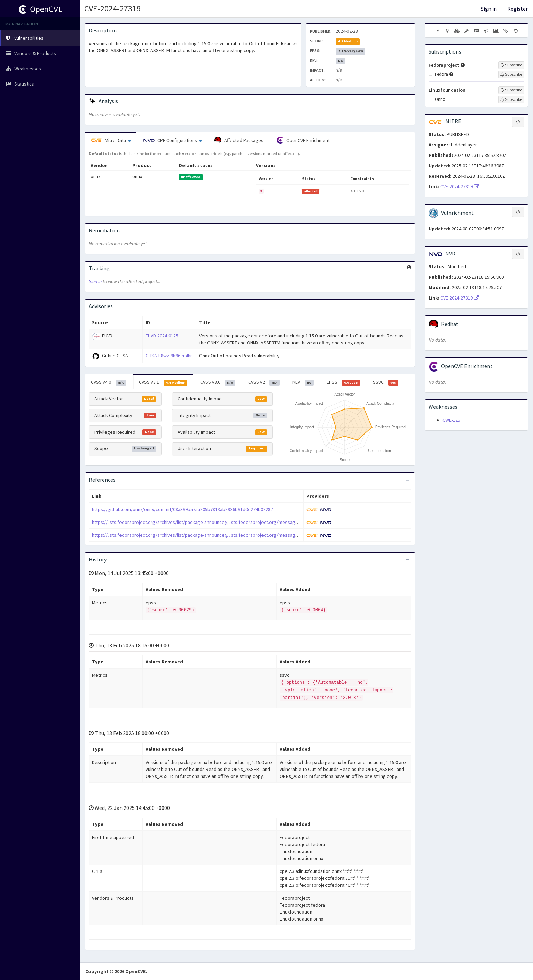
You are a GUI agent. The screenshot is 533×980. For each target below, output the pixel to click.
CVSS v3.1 (163, 382)
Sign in (489, 9)
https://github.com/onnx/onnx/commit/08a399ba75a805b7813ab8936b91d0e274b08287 (182, 509)
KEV (303, 382)
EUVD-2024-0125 (162, 336)
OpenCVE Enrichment (303, 140)
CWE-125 (451, 420)
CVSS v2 (264, 382)
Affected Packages (239, 140)
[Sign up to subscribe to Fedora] (511, 74)
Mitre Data (111, 140)
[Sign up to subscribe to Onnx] (511, 99)
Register (518, 9)
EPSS (343, 382)
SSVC (386, 382)
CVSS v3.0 (218, 382)
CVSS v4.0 (108, 382)
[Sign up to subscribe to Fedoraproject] (511, 65)
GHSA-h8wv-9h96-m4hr (169, 356)
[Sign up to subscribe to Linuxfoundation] (511, 90)
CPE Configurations (173, 140)
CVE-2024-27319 (112, 9)
